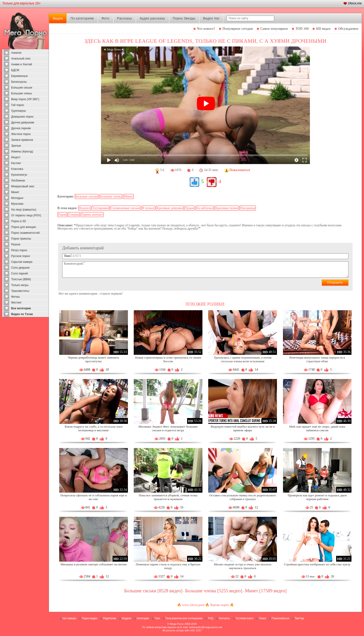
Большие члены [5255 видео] (214, 591)
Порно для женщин (24, 227)
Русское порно (21, 256)
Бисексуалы (19, 82)
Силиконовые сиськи (125, 208)
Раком (62, 215)
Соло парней (19, 274)
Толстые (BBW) (21, 279)
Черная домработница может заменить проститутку (93, 359)
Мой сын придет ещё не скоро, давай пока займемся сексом (317, 428)
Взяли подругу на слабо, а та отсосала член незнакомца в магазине (94, 428)
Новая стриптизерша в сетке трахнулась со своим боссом (168, 359)
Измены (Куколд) (22, 152)
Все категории (21, 308)
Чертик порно (219, 605)
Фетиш (15, 297)
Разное (16, 244)
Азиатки (16, 53)
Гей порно (18, 105)
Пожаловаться (280, 618)
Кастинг (16, 163)
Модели (126, 618)
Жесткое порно (21, 134)
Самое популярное (274, 29)
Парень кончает (92, 215)
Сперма (74, 215)
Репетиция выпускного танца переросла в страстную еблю (317, 359)
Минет (15, 192)
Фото (105, 18)
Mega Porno (177, 624)
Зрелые (16, 146)
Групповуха (18, 111)
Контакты (224, 618)
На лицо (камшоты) (24, 210)
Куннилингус (19, 175)
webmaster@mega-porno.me (206, 627)
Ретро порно (19, 250)
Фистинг (16, 303)
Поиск (262, 618)
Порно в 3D (19, 221)
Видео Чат (211, 18)
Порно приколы (21, 239)
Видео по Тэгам (22, 314)
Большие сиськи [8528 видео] (153, 591)
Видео (58, 18)
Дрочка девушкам (23, 122)
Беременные (19, 76)
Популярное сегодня (238, 29)
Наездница (248, 208)
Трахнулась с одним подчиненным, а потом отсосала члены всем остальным (243, 359)
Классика (17, 169)
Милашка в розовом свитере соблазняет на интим (94, 564)
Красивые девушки (170, 208)
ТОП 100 (302, 29)
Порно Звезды (184, 18)
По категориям (82, 18)
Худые (189, 208)
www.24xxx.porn (193, 605)
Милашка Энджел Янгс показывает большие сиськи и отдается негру (168, 428)
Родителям (109, 618)
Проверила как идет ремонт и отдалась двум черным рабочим (317, 497)
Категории (143, 618)
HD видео (323, 29)
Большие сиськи (22, 88)
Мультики (17, 204)
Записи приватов (22, 140)
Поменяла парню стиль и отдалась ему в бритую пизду (168, 566)
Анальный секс (21, 59)
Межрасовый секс (23, 186)
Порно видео (89, 618)
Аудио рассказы (152, 18)
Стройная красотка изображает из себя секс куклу (317, 564)
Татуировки (100, 208)
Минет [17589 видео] (266, 591)
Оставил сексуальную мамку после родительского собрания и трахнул (243, 497)
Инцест (16, 157)
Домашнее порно (22, 117)
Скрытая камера (22, 262)
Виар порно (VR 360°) (25, 99)
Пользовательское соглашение (184, 618)
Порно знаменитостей (25, 233)
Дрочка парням (21, 128)
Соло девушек (20, 268)
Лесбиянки (18, 181)
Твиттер (299, 618)
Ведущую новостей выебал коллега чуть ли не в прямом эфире (242, 428)
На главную (69, 618)
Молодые (17, 198)
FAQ (211, 618)
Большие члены (21, 93)
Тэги (157, 618)
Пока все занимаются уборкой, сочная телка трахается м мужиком (168, 497)
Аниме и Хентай (22, 64)
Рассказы (124, 18)
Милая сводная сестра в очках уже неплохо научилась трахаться (243, 566)
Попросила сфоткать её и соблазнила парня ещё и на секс (93, 497)
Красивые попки (227, 208)
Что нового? (206, 29)
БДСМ (15, 70)
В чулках (148, 208)
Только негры (20, 285)
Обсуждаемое (348, 29)
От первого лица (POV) (26, 215)
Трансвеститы (20, 291)
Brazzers (85, 208)
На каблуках (205, 208)
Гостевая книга (244, 618)
